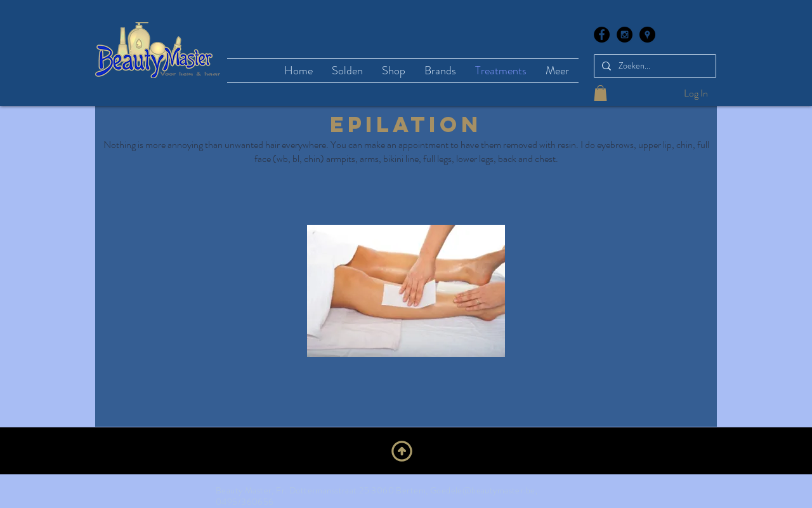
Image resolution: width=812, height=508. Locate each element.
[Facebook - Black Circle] (602, 35)
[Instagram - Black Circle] (625, 35)
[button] (600, 93)
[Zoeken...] (654, 66)
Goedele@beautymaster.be (483, 490)
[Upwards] (402, 451)
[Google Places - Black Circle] (647, 35)
